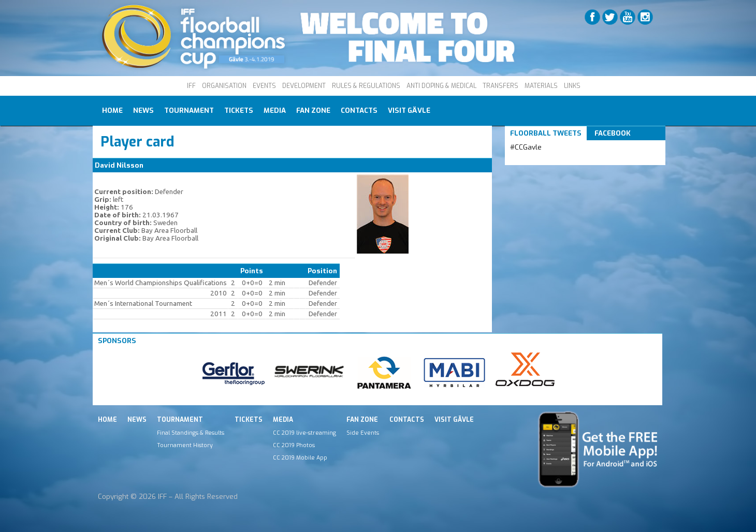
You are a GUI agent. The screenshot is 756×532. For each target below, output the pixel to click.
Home (112, 110)
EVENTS (264, 86)
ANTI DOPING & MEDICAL (441, 86)
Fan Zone (313, 110)
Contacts (359, 110)
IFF (191, 86)
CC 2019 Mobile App (300, 457)
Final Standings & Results (191, 433)
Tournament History (185, 445)
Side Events (363, 433)
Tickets (239, 110)
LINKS (572, 86)
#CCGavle (526, 147)
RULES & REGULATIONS (366, 86)
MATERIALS (541, 86)
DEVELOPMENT (304, 86)
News (143, 110)
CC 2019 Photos (294, 445)
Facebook (613, 133)
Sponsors (117, 341)
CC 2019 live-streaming (304, 433)
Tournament (189, 110)
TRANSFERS (500, 86)
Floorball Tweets (546, 133)
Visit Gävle (409, 110)
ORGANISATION (224, 86)
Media (275, 110)
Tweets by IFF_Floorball (551, 160)
